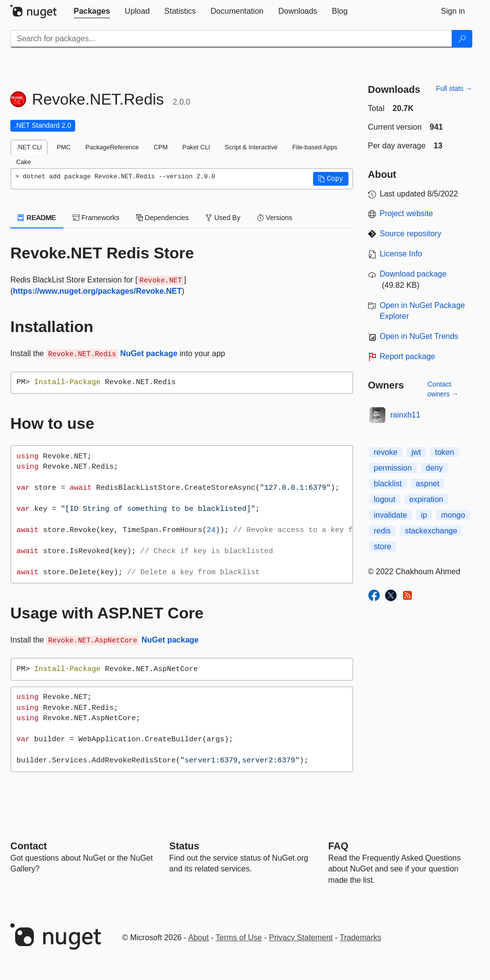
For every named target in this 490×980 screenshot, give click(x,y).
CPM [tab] (161, 147)
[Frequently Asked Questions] (338, 846)
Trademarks (360, 938)
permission (393, 468)
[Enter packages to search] (231, 39)
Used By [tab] (223, 218)
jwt (416, 452)
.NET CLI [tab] (29, 147)
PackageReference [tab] (112, 147)
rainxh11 (405, 415)
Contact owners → (443, 389)
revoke (386, 452)
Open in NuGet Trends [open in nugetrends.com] (419, 336)
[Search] (462, 39)
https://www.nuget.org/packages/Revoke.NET (97, 291)
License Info (401, 254)
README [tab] (37, 218)
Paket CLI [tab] (196, 147)
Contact (29, 846)
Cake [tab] (24, 162)
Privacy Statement (301, 938)
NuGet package (149, 353)
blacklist (388, 484)
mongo (453, 515)
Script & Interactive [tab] (251, 147)
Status (184, 846)
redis (383, 531)
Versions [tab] (275, 218)
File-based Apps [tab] (315, 147)
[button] (331, 179)
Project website (407, 213)
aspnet (428, 484)
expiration (426, 499)
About (199, 938)
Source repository (411, 234)
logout (385, 499)
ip (424, 515)
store (383, 546)
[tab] (92, 11)
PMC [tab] (63, 147)
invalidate (391, 515)
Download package (413, 274)
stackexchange (431, 531)
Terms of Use (239, 938)
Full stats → (454, 88)
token (445, 452)
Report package (408, 356)
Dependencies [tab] (162, 218)
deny (434, 468)
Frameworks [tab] (96, 218)
